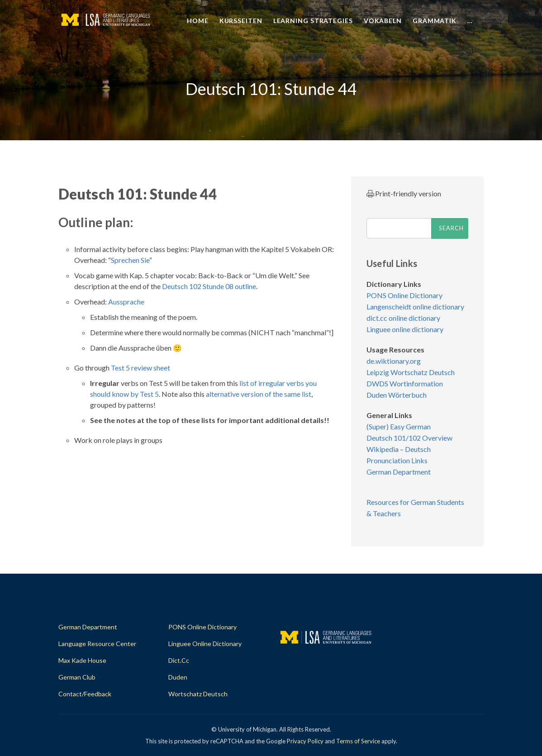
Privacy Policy (305, 741)
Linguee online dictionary (405, 329)
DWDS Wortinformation (405, 383)
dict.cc (179, 660)
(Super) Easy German (399, 426)
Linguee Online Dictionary (205, 644)
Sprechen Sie (130, 260)
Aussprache (126, 302)
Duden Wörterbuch (397, 395)
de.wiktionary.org (394, 361)
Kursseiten (241, 21)
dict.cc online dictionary (403, 318)
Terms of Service (358, 741)
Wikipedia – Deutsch (399, 449)
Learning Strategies (313, 21)
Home (198, 21)
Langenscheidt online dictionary (415, 307)
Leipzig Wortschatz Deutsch (411, 372)
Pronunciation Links (397, 460)
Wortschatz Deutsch (198, 694)
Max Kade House (82, 660)
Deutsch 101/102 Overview (409, 438)
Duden (178, 677)
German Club (77, 677)
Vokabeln (383, 21)
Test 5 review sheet (140, 368)
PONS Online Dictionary (404, 295)
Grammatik (435, 21)
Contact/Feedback (85, 694)
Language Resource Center (97, 644)
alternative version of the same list (259, 394)
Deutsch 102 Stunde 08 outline (209, 286)
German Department (399, 472)
